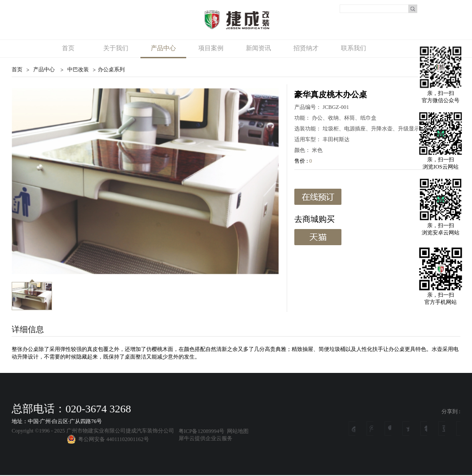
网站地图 (236, 431)
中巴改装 (78, 69)
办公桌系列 (111, 69)
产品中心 (44, 69)
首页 (68, 48)
